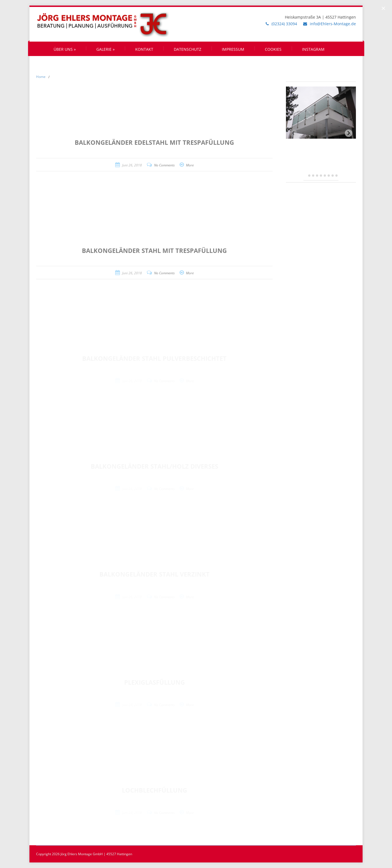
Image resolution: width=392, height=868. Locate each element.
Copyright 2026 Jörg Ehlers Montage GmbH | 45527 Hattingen (84, 854)
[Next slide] (349, 133)
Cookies (273, 49)
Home (41, 77)
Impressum (233, 49)
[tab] (306, 176)
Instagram (313, 49)
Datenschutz (188, 49)
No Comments (164, 165)
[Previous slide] (294, 133)
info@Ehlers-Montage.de (333, 24)
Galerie (105, 49)
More (190, 165)
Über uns (65, 49)
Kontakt (144, 49)
